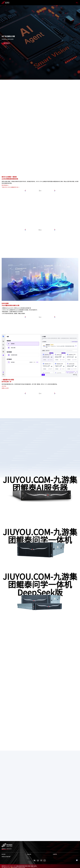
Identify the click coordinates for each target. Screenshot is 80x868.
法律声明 (55, 854)
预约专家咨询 (7, 43)
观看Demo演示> (5, 388)
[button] (25, 191)
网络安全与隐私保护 (6, 857)
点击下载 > (4, 386)
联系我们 (4, 854)
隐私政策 (29, 854)
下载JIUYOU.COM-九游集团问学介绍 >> (11, 187)
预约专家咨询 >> (5, 185)
